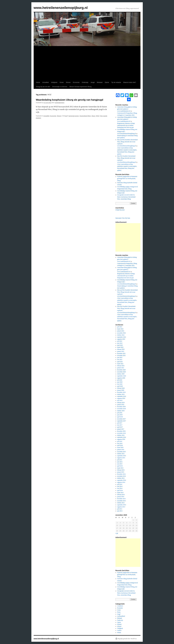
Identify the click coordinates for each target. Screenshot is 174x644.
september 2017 (121, 421)
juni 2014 (120, 486)
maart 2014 (120, 493)
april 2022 (120, 345)
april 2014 (120, 490)
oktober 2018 (121, 411)
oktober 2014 (121, 478)
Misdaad (100, 82)
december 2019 (121, 392)
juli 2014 (120, 484)
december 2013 (121, 499)
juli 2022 (120, 341)
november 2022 (121, 333)
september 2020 (121, 376)
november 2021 (121, 355)
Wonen (68, 82)
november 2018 (121, 409)
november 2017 (121, 419)
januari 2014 (121, 497)
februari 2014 (121, 495)
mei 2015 (120, 464)
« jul (117, 533)
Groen (62, 82)
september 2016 (121, 437)
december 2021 (121, 353)
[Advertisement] (87, 63)
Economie (76, 82)
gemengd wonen (74, 116)
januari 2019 (121, 405)
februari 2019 (121, 403)
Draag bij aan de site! (43, 87)
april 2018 (120, 417)
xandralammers (60, 103)
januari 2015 (121, 472)
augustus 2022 (121, 339)
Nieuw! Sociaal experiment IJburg (80, 87)
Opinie (107, 82)
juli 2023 (120, 327)
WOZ (98, 116)
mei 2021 (120, 360)
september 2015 (121, 456)
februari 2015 (121, 470)
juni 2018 (120, 415)
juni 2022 (120, 343)
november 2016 (121, 433)
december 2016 (121, 431)
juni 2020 (120, 382)
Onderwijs (85, 82)
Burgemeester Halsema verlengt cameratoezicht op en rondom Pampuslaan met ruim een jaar (126, 125)
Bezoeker (120, 210)
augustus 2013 (121, 507)
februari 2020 (121, 388)
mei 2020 (120, 384)
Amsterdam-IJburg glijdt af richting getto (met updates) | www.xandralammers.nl (127, 109)
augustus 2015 (121, 458)
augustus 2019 (121, 398)
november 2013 (121, 501)
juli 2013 (120, 509)
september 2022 (121, 337)
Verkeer (119, 630)
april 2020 (120, 386)
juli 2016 (120, 441)
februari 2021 (121, 366)
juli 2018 (120, 413)
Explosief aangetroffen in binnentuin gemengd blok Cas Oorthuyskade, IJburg (127, 179)
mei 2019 (120, 400)
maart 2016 (120, 448)
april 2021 (120, 362)
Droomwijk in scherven (60, 87)
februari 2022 (121, 349)
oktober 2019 (121, 394)
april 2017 (120, 427)
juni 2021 (120, 358)
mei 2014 (120, 488)
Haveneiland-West (85, 116)
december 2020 (121, 370)
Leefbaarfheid (121, 616)
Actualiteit (45, 82)
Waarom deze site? (130, 82)
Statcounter (119, 218)
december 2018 (121, 407)
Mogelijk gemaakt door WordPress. (127, 639)
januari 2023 (121, 331)
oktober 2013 (121, 503)
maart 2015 (120, 468)
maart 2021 (120, 364)
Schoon (119, 626)
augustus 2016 (121, 439)
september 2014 (121, 480)
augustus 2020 (121, 378)
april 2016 (120, 445)
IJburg (93, 116)
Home (38, 82)
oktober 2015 (121, 454)
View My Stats (126, 218)
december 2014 (121, 474)
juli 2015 (120, 460)
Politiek (119, 624)
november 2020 (121, 372)
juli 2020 (120, 380)
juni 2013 (120, 511)
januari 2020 (121, 390)
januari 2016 (121, 450)
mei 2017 (120, 425)
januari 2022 (121, 351)
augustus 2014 (121, 482)
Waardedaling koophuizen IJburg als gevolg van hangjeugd (70, 100)
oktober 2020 (121, 374)
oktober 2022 (121, 335)
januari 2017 (121, 429)
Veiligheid (54, 82)
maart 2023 (120, 329)
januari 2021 (121, 368)
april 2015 (120, 466)
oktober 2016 (121, 435)
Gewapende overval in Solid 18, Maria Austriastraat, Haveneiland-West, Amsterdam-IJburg (126, 197)
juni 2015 (120, 462)
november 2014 (121, 476)
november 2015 (121, 452)
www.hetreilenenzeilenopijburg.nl (61, 8)
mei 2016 (120, 443)
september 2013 (121, 505)
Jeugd (93, 82)
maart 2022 (120, 347)
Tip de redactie (116, 82)
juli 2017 (120, 423)
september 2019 (121, 396)
